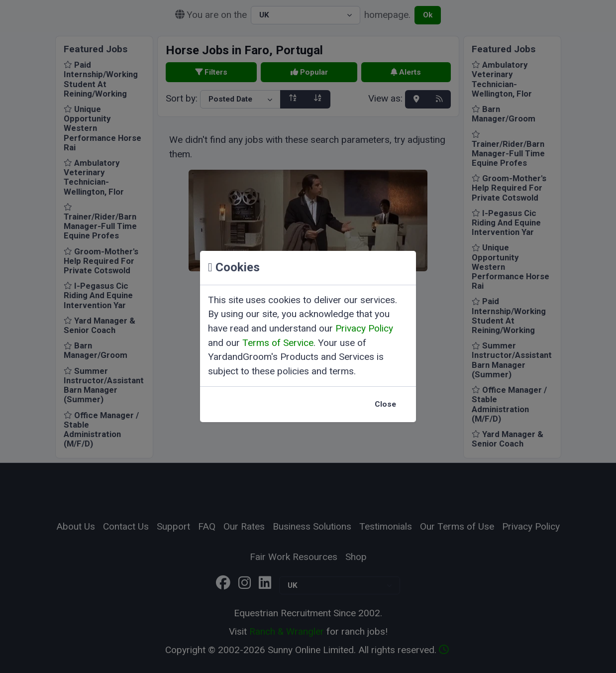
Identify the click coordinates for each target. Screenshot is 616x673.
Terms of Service (278, 343)
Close (385, 404)
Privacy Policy (364, 328)
